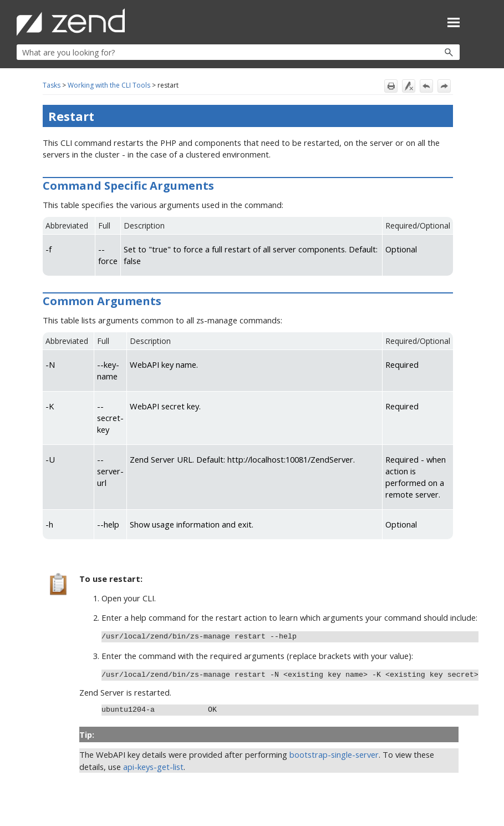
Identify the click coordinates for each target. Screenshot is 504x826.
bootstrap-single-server (334, 754)
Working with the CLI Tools (109, 85)
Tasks (52, 85)
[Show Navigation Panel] (454, 22)
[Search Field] (238, 52)
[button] (425, 52)
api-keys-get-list (153, 767)
